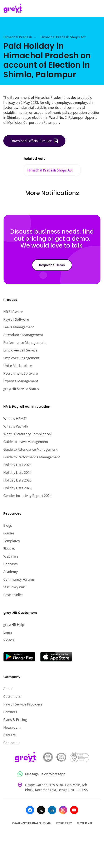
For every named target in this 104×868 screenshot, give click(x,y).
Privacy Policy (64, 823)
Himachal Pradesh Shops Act (63, 37)
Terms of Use (85, 823)
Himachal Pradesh (18, 37)
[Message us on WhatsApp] (52, 774)
